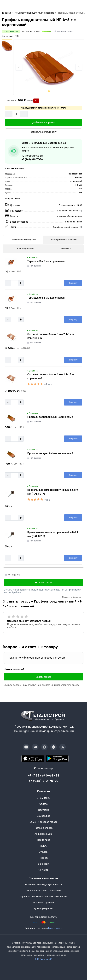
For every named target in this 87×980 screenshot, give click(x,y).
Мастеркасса (55, 928)
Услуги (44, 846)
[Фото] (49, 67)
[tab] (49, 91)
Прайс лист (44, 840)
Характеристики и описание (63, 240)
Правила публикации (72, 597)
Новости (43, 858)
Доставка (44, 810)
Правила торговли (44, 903)
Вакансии (44, 864)
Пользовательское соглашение (43, 891)
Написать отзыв (43, 583)
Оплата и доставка (25, 248)
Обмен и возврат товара (44, 822)
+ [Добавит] (24, 114)
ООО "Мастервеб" (43, 959)
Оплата (43, 804)
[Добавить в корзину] (43, 122)
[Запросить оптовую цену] (43, 132)
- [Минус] (9, 114)
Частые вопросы (43, 828)
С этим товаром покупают (23, 240)
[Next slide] (79, 67)
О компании (43, 798)
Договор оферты (44, 909)
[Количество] (17, 114)
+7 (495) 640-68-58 (32, 156)
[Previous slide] (19, 67)
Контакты (43, 870)
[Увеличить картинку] (11, 262)
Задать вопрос (43, 677)
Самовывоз (65, 248)
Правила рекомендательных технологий (44, 897)
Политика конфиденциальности (43, 885)
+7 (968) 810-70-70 (32, 159)
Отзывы (43, 852)
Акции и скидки (43, 834)
